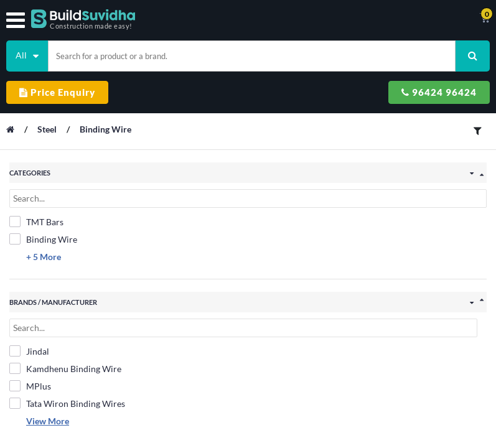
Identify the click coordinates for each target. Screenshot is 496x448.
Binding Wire (105, 129)
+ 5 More (44, 257)
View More (48, 421)
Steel (48, 129)
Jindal (29, 351)
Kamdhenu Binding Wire (65, 368)
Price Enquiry (57, 92)
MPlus (30, 386)
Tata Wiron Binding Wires (67, 403)
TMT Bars (36, 222)
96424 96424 (439, 92)
